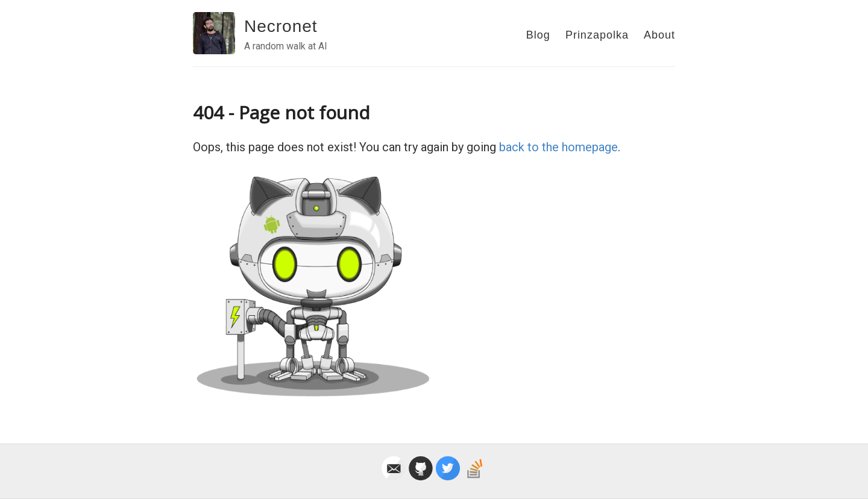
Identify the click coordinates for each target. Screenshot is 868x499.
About (659, 35)
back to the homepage (558, 147)
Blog (538, 35)
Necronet (281, 26)
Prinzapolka (597, 35)
